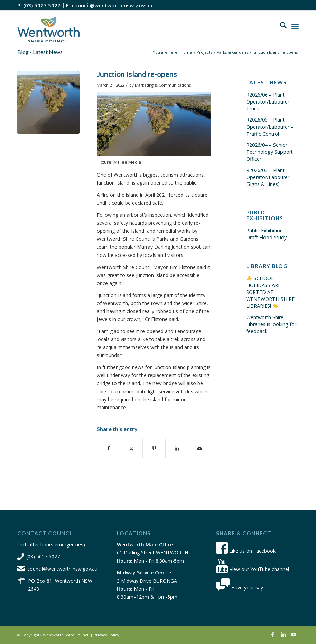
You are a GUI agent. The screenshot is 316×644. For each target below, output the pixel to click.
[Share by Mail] (200, 448)
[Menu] (295, 26)
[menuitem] (280, 26)
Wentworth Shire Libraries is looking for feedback (271, 324)
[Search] (280, 26)
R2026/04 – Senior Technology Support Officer (269, 152)
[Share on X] (132, 448)
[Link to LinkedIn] (283, 634)
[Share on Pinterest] (154, 448)
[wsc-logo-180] (48, 26)
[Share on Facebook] (109, 448)
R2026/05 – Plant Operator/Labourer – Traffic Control (270, 127)
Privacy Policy (106, 635)
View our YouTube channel (253, 569)
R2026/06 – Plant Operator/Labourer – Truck (270, 102)
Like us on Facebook (246, 551)
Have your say (240, 587)
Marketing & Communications (163, 85)
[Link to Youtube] (294, 634)
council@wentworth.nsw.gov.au (112, 5)
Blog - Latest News (40, 52)
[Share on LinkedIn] (177, 448)
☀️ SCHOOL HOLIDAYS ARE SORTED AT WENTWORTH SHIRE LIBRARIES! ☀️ (270, 292)
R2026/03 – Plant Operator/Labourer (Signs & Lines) (268, 177)
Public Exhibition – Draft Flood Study (267, 234)
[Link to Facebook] (273, 634)
